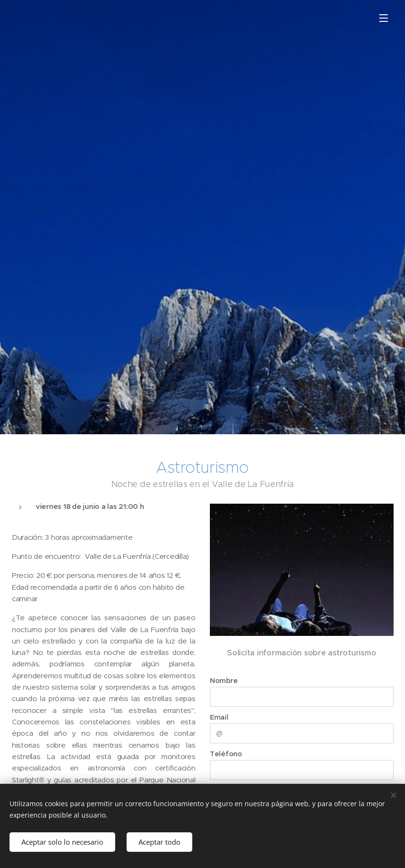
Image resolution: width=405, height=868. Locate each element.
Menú (384, 18)
